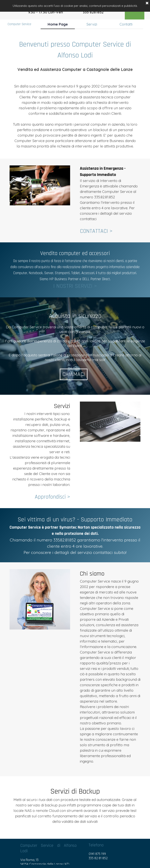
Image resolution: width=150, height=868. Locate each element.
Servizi (92, 24)
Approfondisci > (52, 497)
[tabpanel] (75, 94)
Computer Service (19, 24)
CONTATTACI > (96, 231)
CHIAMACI (75, 374)
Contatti (126, 24)
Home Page (58, 24)
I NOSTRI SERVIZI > (75, 286)
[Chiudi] (147, 3)
